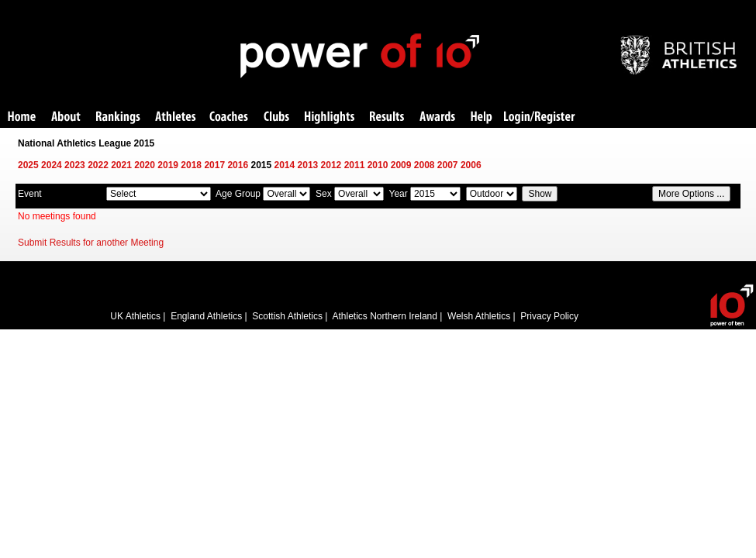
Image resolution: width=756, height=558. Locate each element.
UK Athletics (135, 316)
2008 (425, 165)
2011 (355, 165)
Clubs (276, 117)
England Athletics (206, 316)
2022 (98, 165)
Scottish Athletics (287, 316)
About (66, 117)
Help (482, 117)
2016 (238, 165)
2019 (168, 165)
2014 (285, 165)
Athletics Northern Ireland (385, 316)
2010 (378, 165)
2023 (75, 165)
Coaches (229, 117)
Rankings (118, 117)
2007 (448, 165)
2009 (401, 165)
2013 (308, 165)
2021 (121, 165)
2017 (214, 165)
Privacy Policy (549, 316)
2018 (191, 165)
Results (387, 117)
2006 (471, 165)
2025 (28, 165)
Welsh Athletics (479, 316)
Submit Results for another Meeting (91, 243)
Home (22, 117)
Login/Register (540, 117)
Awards (437, 117)
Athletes (176, 117)
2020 (145, 165)
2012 (331, 165)
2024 (52, 165)
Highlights (330, 117)
